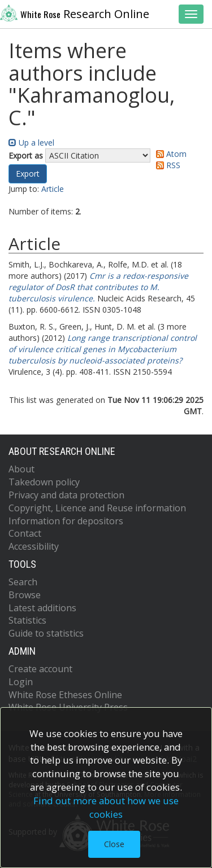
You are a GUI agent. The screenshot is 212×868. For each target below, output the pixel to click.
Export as (26, 155)
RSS (166, 165)
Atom (169, 154)
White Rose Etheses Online (65, 695)
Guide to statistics (46, 633)
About (21, 469)
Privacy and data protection (66, 495)
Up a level (31, 143)
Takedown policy (44, 482)
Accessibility (34, 546)
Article (53, 189)
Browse (25, 595)
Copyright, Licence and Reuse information (97, 508)
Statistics (27, 620)
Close (114, 844)
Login (21, 682)
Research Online (75, 13)
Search (23, 582)
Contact (25, 533)
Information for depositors (66, 521)
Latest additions (42, 608)
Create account (40, 669)
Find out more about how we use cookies (106, 807)
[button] (28, 174)
